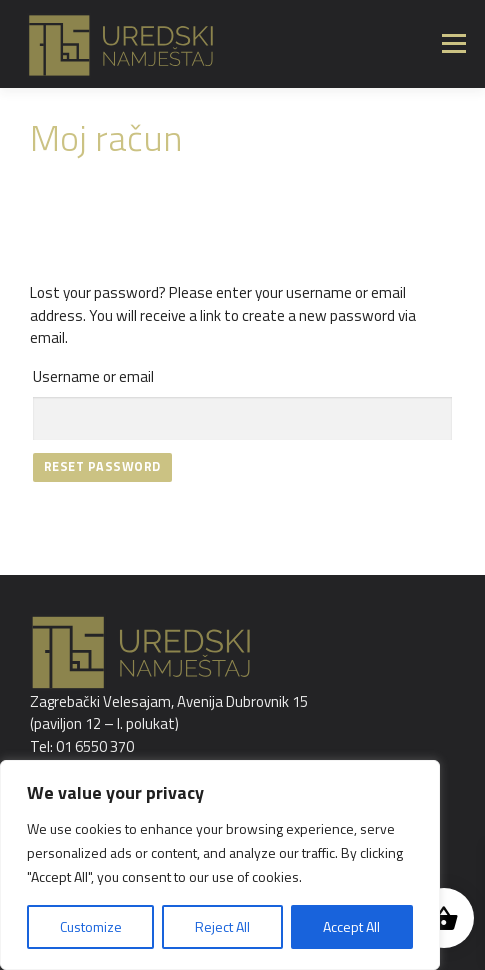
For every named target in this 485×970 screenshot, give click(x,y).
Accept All (351, 926)
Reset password (102, 466)
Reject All (222, 926)
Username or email (93, 376)
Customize (91, 926)
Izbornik (453, 43)
